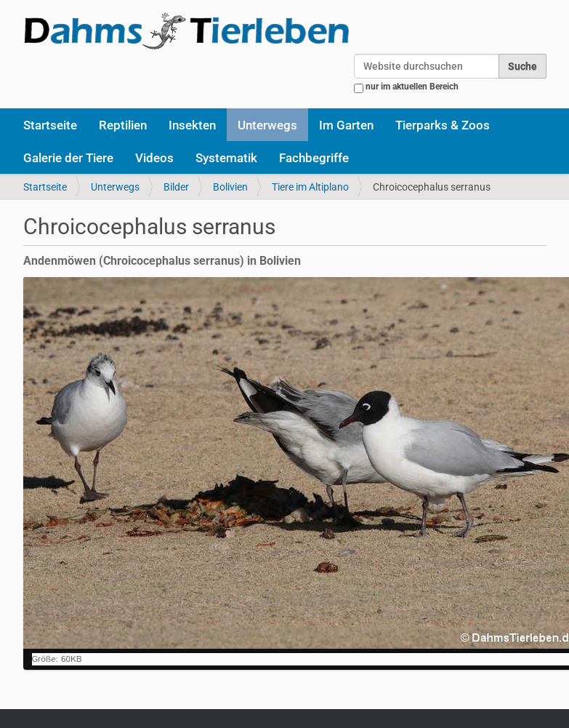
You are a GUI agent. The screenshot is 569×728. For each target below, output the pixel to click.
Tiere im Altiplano (310, 187)
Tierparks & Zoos (443, 125)
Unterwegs (267, 125)
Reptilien (123, 125)
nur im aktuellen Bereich (412, 87)
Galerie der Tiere (68, 158)
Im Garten (346, 125)
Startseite (50, 125)
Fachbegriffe (314, 158)
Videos (154, 158)
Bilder (176, 187)
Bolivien (230, 187)
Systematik (226, 158)
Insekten (192, 125)
